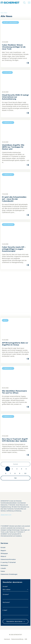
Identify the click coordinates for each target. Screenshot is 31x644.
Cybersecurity (8, 122)
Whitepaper (4, 553)
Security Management (10, 22)
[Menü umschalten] (29, 3)
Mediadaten (4, 565)
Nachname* (6, 602)
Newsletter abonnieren (14, 621)
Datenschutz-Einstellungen (9, 574)
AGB (26, 639)
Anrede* (5, 586)
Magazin (3, 550)
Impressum (7, 639)
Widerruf (3, 556)
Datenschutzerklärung (17, 639)
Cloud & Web (7, 72)
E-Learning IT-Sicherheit (8, 562)
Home (2, 13)
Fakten (3, 571)
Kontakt (3, 547)
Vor (15, 478)
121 (25, 473)
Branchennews (8, 225)
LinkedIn (3, 568)
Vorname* (6, 594)
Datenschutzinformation (8, 559)
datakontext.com (6, 515)
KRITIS (5, 320)
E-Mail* (5, 610)
